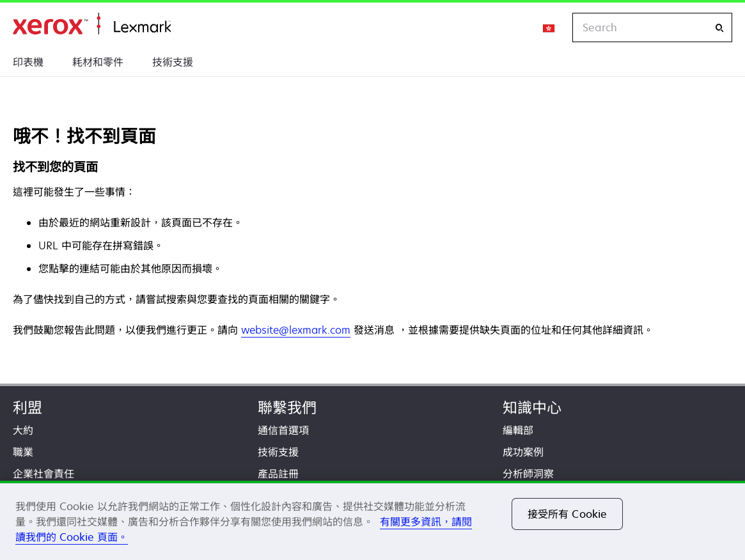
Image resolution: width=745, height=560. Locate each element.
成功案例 (523, 452)
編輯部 (518, 430)
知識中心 (532, 408)
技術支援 (173, 62)
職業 (23, 452)
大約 (23, 430)
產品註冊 (278, 474)
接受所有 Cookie (568, 514)
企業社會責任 (43, 474)
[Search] (719, 28)
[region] (372, 520)
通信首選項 (283, 430)
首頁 (92, 24)
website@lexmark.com (296, 330)
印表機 (28, 62)
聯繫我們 (287, 408)
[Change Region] (549, 27)
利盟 (27, 408)
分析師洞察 (528, 474)
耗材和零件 (98, 62)
